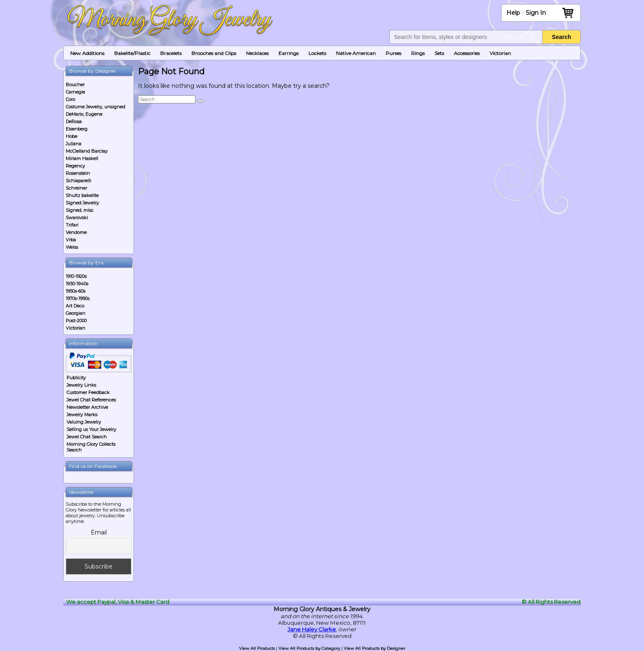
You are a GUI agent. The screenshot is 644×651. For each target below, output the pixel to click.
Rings (418, 53)
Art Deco (75, 306)
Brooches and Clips (214, 53)
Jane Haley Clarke (312, 629)
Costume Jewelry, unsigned (95, 107)
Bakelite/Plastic (132, 53)
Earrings (289, 53)
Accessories (467, 53)
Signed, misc (80, 210)
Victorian (500, 53)
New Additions (87, 53)
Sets (439, 53)
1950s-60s (76, 291)
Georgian (76, 313)
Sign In (536, 13)
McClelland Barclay (87, 151)
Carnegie (75, 92)
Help (513, 13)
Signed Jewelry (82, 203)
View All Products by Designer (375, 648)
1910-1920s (76, 276)
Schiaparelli (78, 181)
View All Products (257, 648)
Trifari (72, 225)
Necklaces (257, 53)
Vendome (76, 232)
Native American (356, 53)
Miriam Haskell (82, 158)
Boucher (75, 85)
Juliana (74, 144)
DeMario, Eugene (84, 114)
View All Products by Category (309, 648)
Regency (75, 166)
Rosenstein (78, 173)
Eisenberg (77, 129)
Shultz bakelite (82, 195)
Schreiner (76, 188)
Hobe (71, 136)
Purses (393, 53)
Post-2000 (76, 321)
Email (99, 532)
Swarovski (77, 218)
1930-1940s (77, 284)
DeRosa (74, 121)
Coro (70, 99)
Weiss (72, 247)
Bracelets (171, 53)
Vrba (71, 240)
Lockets (317, 53)
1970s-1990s (78, 298)
